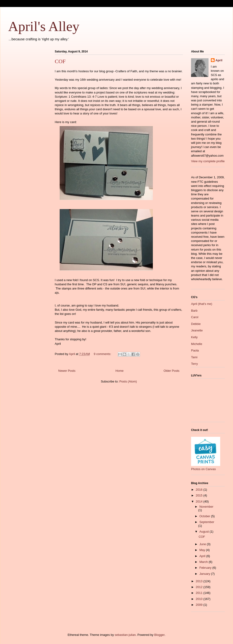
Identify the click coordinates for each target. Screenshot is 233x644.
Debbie (196, 324)
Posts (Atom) (128, 381)
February (206, 568)
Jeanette (197, 330)
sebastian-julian (125, 635)
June (203, 544)
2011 (200, 593)
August (205, 532)
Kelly (194, 337)
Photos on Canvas (203, 469)
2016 (200, 490)
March (204, 562)
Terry (194, 364)
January (205, 574)
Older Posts (171, 371)
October (205, 516)
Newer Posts (67, 371)
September (207, 522)
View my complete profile (208, 161)
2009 (200, 605)
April (219, 60)
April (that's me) (202, 304)
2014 (200, 501)
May (203, 550)
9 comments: (103, 354)
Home (120, 371)
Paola (195, 350)
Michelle (197, 344)
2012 (200, 587)
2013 (200, 581)
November (206, 507)
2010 (200, 599)
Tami (194, 357)
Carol (195, 317)
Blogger (159, 635)
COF (60, 61)
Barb (194, 311)
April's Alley (44, 26)
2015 (200, 495)
